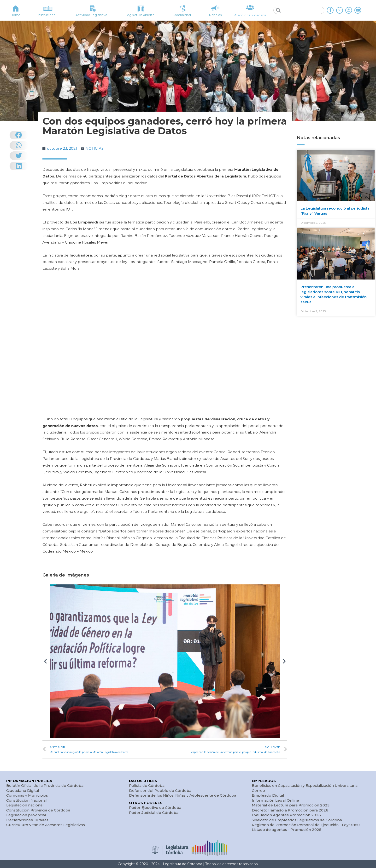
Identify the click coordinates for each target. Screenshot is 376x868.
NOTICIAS (94, 148)
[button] (45, 661)
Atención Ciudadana (250, 15)
